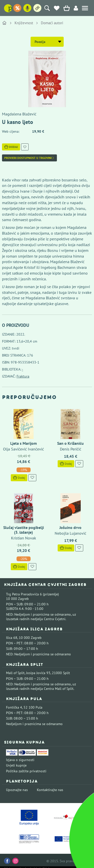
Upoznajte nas (17, 790)
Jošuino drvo (70, 527)
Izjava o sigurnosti (20, 760)
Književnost (24, 23)
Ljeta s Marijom (24, 443)
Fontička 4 (14, 707)
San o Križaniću (70, 443)
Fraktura (23, 376)
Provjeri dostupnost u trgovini (29, 158)
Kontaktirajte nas (50, 790)
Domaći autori (52, 23)
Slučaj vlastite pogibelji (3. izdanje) (24, 530)
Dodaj (11, 147)
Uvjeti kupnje (16, 765)
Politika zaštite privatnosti (26, 771)
